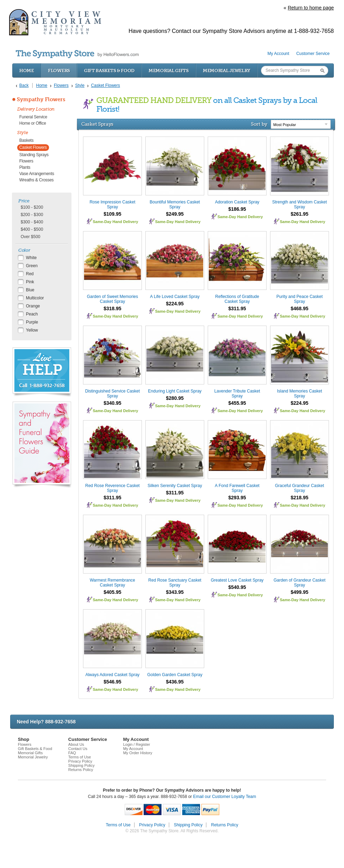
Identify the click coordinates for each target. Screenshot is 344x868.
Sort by (259, 124)
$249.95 (175, 214)
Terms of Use (80, 757)
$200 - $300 (32, 215)
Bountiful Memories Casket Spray (175, 204)
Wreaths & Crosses (36, 180)
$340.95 (113, 403)
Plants (25, 167)
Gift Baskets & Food (109, 71)
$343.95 (175, 592)
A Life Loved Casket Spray (175, 297)
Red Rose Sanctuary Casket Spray (175, 583)
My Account (278, 54)
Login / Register (136, 744)
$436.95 (175, 682)
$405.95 (113, 592)
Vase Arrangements (37, 174)
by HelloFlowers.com (77, 54)
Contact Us (78, 749)
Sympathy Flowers (41, 99)
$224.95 (175, 304)
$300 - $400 (32, 222)
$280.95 (175, 398)
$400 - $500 (32, 229)
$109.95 (113, 214)
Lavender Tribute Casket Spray (237, 394)
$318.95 (113, 308)
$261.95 (300, 214)
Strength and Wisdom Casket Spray (300, 204)
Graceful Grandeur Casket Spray (300, 488)
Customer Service (313, 54)
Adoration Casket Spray (237, 202)
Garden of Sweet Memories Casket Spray (112, 299)
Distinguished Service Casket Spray (112, 394)
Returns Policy (81, 770)
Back (24, 85)
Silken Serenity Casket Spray (175, 486)
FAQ (72, 753)
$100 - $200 (32, 207)
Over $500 (30, 237)
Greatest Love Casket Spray (237, 580)
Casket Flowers (33, 147)
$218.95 (300, 498)
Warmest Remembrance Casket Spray (112, 583)
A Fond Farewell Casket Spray (237, 488)
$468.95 (300, 308)
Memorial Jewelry (227, 71)
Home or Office (33, 123)
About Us (76, 744)
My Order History (137, 753)
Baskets (26, 140)
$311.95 (237, 308)
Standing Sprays (34, 155)
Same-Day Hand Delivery (116, 222)
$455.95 (237, 403)
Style (23, 133)
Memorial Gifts (169, 71)
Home (27, 71)
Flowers (59, 71)
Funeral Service (33, 117)
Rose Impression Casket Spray (113, 204)
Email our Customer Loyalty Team (225, 797)
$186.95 (237, 209)
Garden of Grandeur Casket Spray (300, 583)
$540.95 (237, 587)
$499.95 (300, 592)
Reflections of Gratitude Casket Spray (237, 299)
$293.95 (237, 498)
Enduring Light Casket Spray (175, 391)
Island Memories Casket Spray (300, 394)
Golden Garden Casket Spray (175, 675)
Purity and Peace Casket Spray (300, 299)
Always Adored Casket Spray (113, 675)
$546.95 (113, 682)
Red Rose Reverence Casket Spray (112, 488)
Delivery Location (36, 109)
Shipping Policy (81, 765)
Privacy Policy (80, 761)
